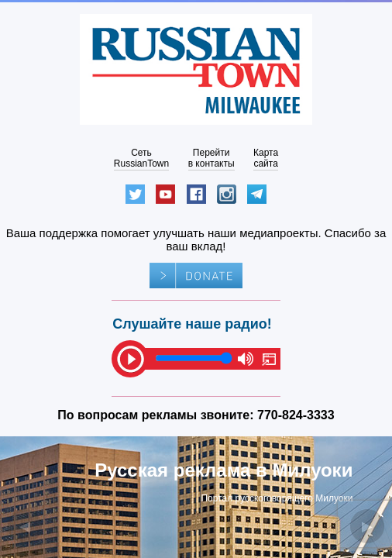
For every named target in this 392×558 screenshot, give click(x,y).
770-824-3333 (296, 415)
